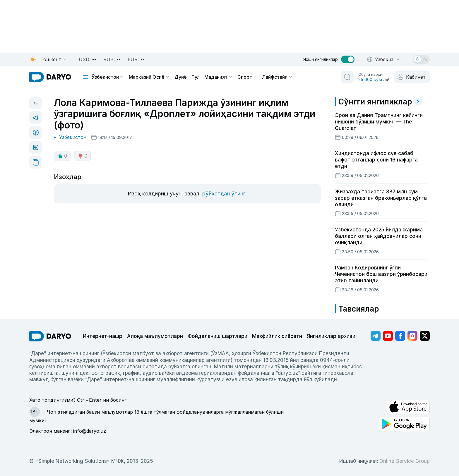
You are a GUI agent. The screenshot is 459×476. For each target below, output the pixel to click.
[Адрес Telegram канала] (376, 336)
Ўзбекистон (108, 77)
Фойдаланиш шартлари (217, 336)
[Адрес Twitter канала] (425, 336)
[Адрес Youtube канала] (388, 336)
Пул (196, 77)
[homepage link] (50, 77)
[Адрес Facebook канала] (400, 336)
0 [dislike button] (82, 156)
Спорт (247, 77)
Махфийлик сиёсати (277, 336)
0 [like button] (62, 156)
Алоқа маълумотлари (155, 336)
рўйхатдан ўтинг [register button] (224, 194)
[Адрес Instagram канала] (412, 336)
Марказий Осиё (149, 77)
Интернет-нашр (103, 336)
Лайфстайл (277, 77)
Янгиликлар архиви (331, 336)
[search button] (347, 77)
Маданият (219, 77)
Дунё (181, 77)
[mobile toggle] (86, 77)
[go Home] (50, 336)
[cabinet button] (412, 77)
